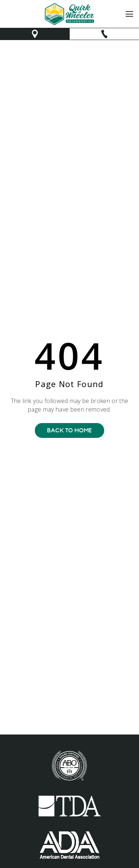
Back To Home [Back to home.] (70, 430)
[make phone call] (105, 34)
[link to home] (69, 14)
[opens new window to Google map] (35, 34)
